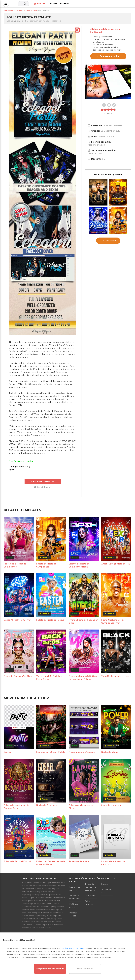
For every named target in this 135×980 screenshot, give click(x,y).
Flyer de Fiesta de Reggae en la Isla (83, 621)
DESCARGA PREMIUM (43, 481)
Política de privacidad (74, 905)
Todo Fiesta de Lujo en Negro (116, 676)
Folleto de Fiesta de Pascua (50, 620)
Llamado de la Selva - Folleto (51, 752)
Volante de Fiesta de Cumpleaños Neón (79, 565)
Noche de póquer (110, 752)
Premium (100, 4)
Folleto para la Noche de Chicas (81, 806)
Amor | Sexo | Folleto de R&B (116, 564)
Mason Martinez (107, 136)
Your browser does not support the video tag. (108, 82)
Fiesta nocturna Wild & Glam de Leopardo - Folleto (83, 677)
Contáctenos (91, 895)
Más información (96, 145)
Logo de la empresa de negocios (113, 862)
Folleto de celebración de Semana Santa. (16, 806)
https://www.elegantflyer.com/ (72, 948)
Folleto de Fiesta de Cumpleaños (46, 565)
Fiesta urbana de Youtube (82, 752)
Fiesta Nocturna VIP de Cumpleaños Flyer (113, 621)
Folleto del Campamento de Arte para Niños (51, 862)
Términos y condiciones (75, 897)
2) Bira (12, 470)
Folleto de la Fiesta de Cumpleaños (15, 565)
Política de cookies (74, 914)
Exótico (8, 752)
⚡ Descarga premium (108, 56)
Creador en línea (106, 891)
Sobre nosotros (89, 902)
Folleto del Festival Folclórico (18, 861)
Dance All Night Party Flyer (17, 620)
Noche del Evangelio (47, 805)
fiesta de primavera (111, 805)
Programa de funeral (79, 861)
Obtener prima (108, 241)
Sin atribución (43, 487)
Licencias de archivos (75, 888)
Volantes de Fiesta (113, 125)
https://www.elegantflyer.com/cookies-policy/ (23, 957)
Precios (104, 884)
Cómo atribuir (95, 153)
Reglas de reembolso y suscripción (91, 887)
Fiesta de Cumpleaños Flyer (18, 676)
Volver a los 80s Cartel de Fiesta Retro (49, 677)
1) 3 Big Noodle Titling (20, 467)
